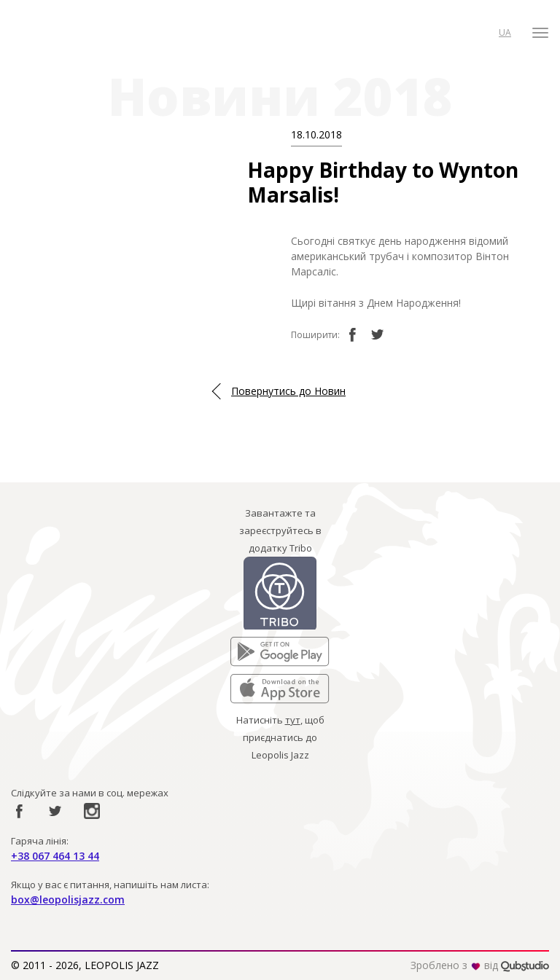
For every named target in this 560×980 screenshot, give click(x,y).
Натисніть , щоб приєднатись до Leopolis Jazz (280, 737)
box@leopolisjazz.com (68, 899)
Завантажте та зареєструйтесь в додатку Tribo (280, 530)
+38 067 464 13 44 (55, 856)
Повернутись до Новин (288, 391)
